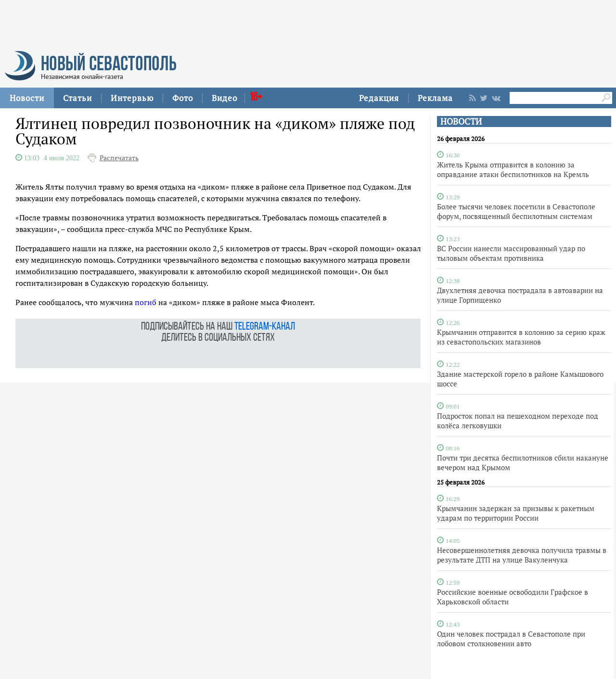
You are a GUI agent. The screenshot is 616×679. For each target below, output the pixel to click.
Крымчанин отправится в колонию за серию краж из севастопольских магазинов (521, 337)
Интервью (132, 98)
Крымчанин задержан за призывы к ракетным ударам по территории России (516, 513)
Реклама (435, 98)
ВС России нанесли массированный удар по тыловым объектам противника (511, 253)
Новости (27, 98)
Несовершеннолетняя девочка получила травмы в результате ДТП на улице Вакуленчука (522, 555)
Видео (225, 98)
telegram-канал (265, 327)
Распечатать (119, 158)
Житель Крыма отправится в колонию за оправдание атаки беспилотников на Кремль (513, 169)
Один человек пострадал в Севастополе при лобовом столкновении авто (511, 639)
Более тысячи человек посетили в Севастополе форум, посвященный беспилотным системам (516, 211)
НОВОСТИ (461, 122)
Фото (183, 98)
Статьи (77, 98)
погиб (146, 302)
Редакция (379, 98)
